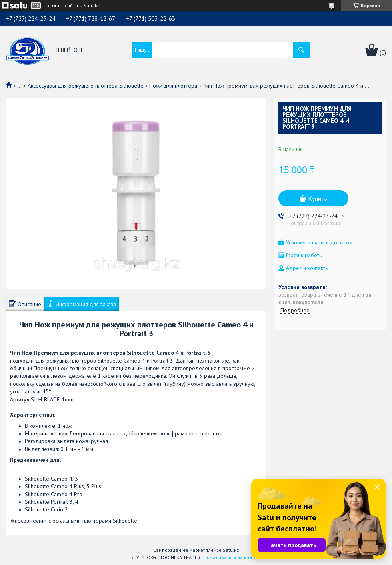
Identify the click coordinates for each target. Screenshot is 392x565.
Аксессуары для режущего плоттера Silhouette (86, 86)
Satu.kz (231, 550)
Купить (318, 198)
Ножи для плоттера (173, 86)
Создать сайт (60, 6)
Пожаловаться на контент (233, 557)
